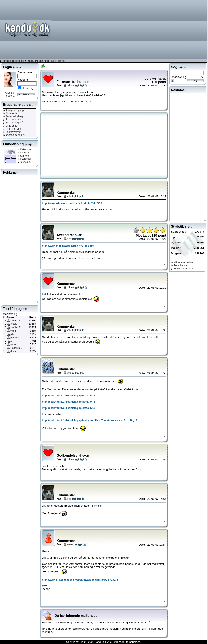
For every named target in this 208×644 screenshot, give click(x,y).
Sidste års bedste (182, 269)
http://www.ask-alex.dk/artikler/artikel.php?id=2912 (72, 203)
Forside (6, 61)
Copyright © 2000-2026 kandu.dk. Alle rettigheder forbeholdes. (104, 642)
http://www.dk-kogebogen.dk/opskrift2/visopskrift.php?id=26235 (80, 580)
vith (69, 196)
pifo (12, 334)
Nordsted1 (16, 321)
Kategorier (25, 149)
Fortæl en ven (12, 129)
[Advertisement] (155, 29)
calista (70, 85)
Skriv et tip (10, 126)
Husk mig (27, 88)
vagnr (14, 331)
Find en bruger (12, 120)
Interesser (18, 61)
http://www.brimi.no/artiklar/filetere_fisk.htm (68, 246)
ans (12, 341)
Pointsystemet (12, 132)
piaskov (15, 338)
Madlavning (42, 61)
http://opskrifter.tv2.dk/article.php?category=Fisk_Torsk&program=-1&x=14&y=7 (90, 421)
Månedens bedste (182, 262)
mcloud (14, 344)
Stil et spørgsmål (14, 123)
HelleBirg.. (16, 348)
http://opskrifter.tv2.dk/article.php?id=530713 (69, 408)
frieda (14, 324)
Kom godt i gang (13, 110)
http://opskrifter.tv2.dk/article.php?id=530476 (69, 402)
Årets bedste (179, 265)
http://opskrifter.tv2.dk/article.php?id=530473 (69, 396)
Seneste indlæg (13, 116)
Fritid (30, 61)
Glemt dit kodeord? (10, 94)
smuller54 (16, 327)
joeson (70, 544)
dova (13, 351)
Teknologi (24, 162)
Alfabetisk (24, 153)
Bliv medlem (11, 113)
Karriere (23, 156)
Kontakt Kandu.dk (14, 135)
